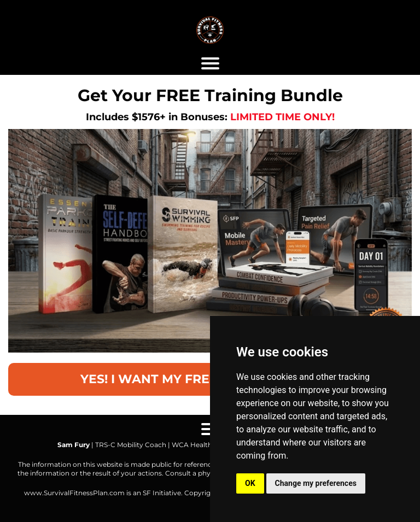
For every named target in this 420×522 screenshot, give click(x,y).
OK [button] (250, 483)
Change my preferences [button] (316, 483)
